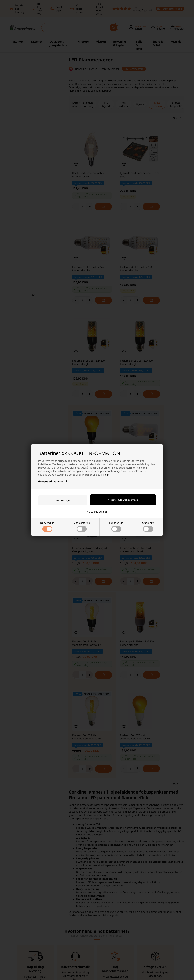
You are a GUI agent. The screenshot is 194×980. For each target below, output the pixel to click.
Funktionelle (116, 527)
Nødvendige (47, 527)
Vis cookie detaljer (97, 512)
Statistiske (148, 527)
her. (107, 474)
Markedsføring (82, 527)
